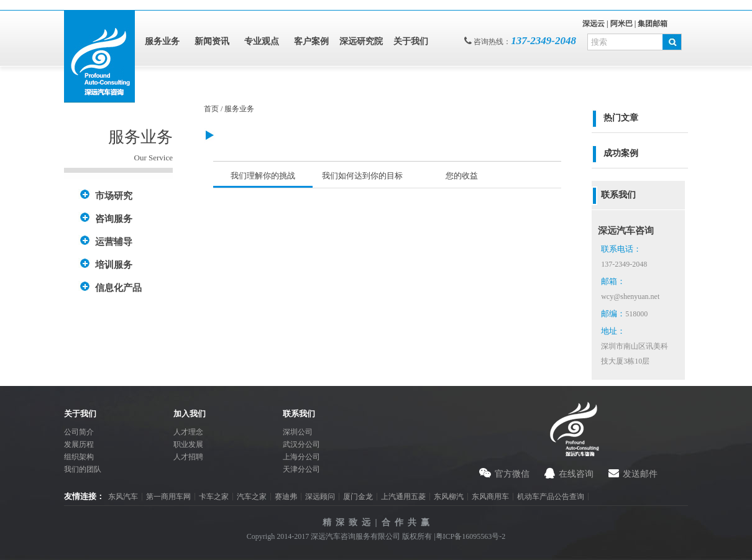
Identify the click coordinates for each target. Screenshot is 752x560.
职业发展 (188, 444)
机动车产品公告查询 (551, 497)
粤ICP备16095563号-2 (471, 536)
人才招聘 (188, 457)
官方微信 (512, 474)
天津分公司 (301, 469)
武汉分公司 (301, 444)
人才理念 (188, 432)
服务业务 (162, 41)
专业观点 (262, 41)
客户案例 (311, 41)
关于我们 (411, 41)
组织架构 (79, 457)
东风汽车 (123, 497)
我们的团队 (83, 469)
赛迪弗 (286, 497)
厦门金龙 (358, 497)
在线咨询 (576, 474)
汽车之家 (252, 497)
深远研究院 (361, 41)
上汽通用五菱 (403, 497)
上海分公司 (301, 457)
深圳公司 (298, 432)
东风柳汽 (449, 497)
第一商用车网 (168, 497)
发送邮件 (640, 474)
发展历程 (79, 444)
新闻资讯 (212, 41)
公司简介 (79, 432)
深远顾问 (320, 497)
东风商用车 (490, 497)
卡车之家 (214, 497)
